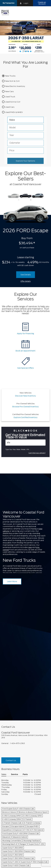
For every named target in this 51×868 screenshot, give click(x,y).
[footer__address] (26, 656)
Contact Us (11, 680)
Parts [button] (25, 694)
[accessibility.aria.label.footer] (38, 864)
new (30, 547)
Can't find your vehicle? (37, 453)
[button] (8, 3)
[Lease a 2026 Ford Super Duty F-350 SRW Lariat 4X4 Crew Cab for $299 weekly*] (26, 37)
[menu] (46, 12)
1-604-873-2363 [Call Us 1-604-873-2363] (17, 663)
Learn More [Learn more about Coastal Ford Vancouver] (12, 581)
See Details (26, 275)
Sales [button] (4, 694)
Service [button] (14, 694)
